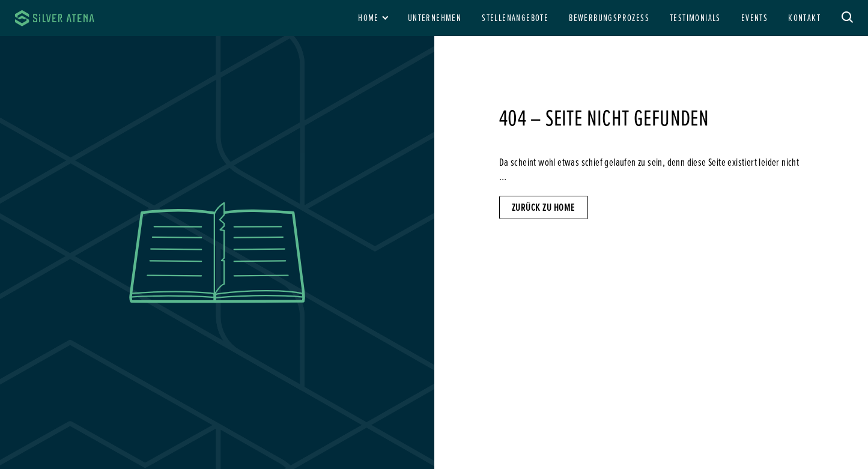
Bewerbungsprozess (609, 17)
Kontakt (804, 17)
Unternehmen (435, 17)
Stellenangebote (515, 17)
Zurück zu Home (544, 207)
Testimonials (695, 17)
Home (369, 17)
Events (754, 17)
